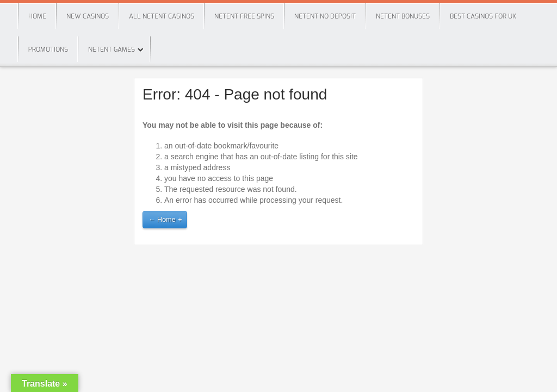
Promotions (48, 49)
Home (37, 16)
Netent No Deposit (325, 16)
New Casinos (88, 16)
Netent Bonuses (403, 16)
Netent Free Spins (244, 16)
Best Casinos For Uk (483, 16)
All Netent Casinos (162, 16)
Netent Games (112, 49)
